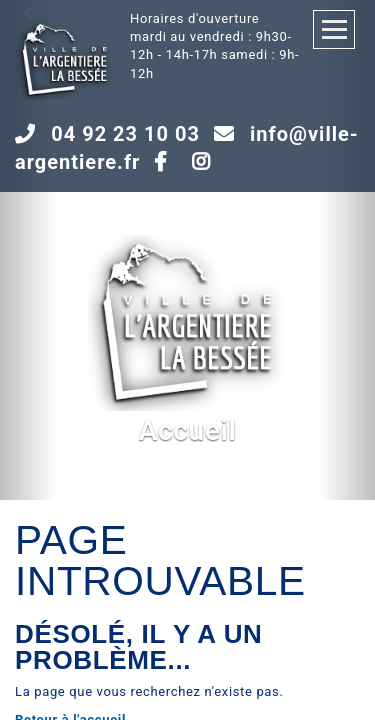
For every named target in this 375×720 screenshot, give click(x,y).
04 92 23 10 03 (125, 134)
